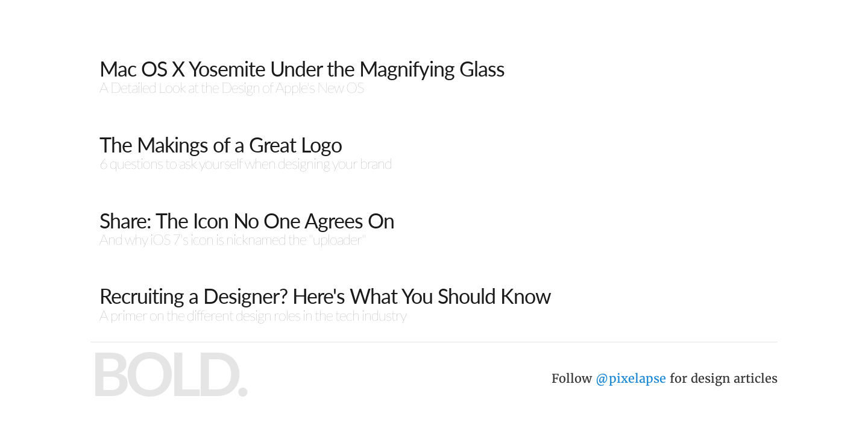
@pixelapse (631, 378)
